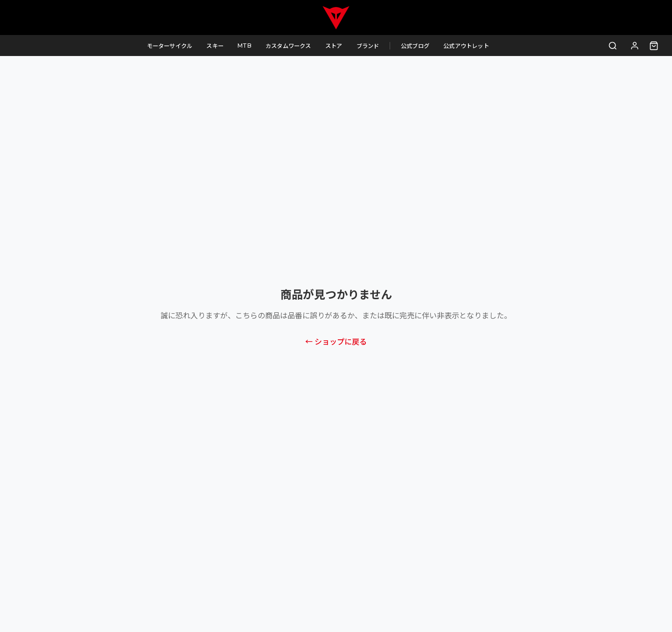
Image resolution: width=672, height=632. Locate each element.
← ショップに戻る (336, 342)
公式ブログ (423, 46)
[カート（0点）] (654, 46)
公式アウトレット (474, 46)
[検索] (613, 46)
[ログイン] (635, 46)
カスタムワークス (296, 46)
